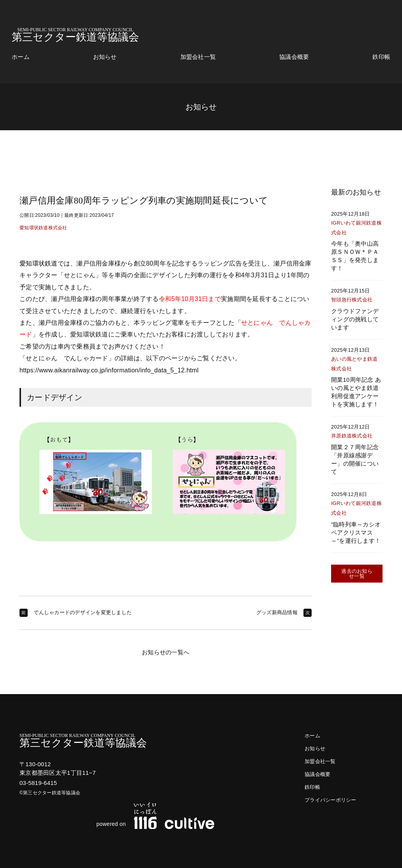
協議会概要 (294, 57)
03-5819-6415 (38, 783)
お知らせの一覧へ (166, 652)
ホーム (21, 57)
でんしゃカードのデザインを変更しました (83, 612)
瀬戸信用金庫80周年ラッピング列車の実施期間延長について (144, 201)
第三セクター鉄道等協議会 (75, 35)
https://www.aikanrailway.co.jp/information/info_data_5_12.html (109, 370)
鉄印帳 (381, 57)
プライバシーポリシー (331, 800)
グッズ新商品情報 (277, 612)
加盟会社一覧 (198, 57)
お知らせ (105, 57)
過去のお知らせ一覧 (357, 574)
